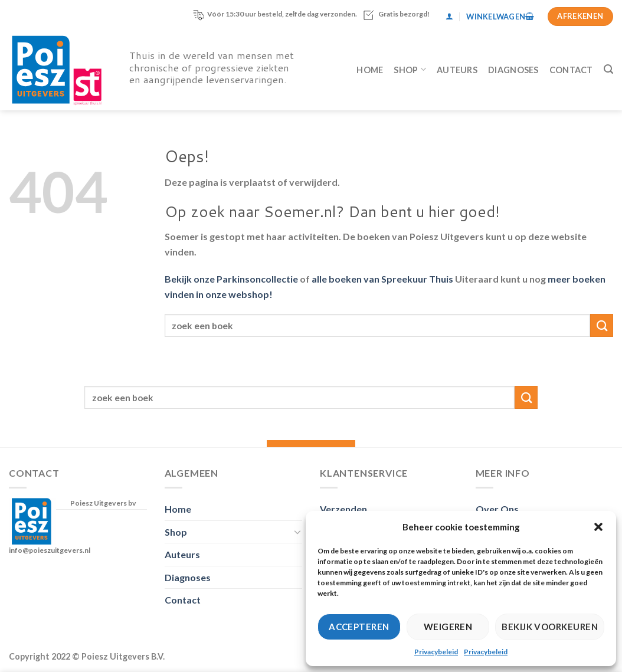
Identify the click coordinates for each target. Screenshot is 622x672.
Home (370, 70)
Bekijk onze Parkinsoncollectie (231, 279)
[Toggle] (297, 532)
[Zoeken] (608, 69)
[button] (598, 527)
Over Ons (497, 509)
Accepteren (359, 627)
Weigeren (448, 627)
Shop (410, 69)
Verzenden (343, 509)
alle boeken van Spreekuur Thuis (382, 279)
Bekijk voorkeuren (550, 627)
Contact (571, 70)
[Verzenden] (602, 325)
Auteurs (457, 70)
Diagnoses (513, 70)
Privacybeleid (436, 652)
